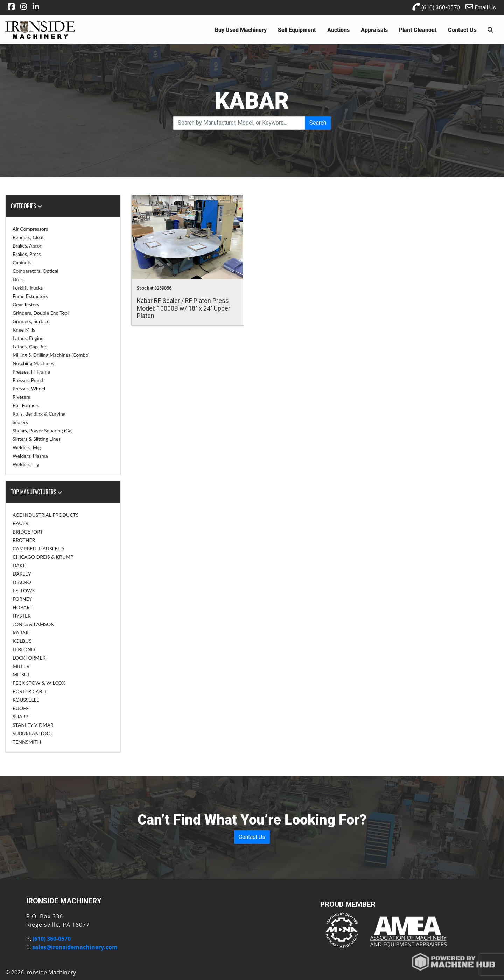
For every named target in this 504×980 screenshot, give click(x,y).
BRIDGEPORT (28, 532)
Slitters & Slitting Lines (37, 439)
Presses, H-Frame (31, 372)
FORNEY (22, 599)
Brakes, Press (27, 254)
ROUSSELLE (26, 700)
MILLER (21, 666)
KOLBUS (22, 641)
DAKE (19, 565)
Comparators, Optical (36, 271)
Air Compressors (30, 229)
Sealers (20, 422)
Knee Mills (24, 330)
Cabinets (22, 262)
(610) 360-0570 (436, 7)
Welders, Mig (27, 447)
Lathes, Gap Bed (30, 346)
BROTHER (24, 540)
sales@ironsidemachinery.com (75, 947)
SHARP (20, 717)
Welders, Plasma (30, 456)
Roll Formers (26, 405)
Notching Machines (33, 363)
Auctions (338, 30)
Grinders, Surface (31, 321)
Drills (18, 279)
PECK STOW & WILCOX (39, 683)
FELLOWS (24, 590)
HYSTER (22, 616)
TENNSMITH (27, 742)
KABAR (21, 633)
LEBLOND (24, 649)
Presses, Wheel (29, 388)
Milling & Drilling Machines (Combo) (51, 355)
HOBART (23, 607)
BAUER (20, 523)
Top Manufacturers (37, 492)
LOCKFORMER (29, 658)
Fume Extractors (30, 296)
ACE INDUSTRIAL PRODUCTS (46, 515)
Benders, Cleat (28, 237)
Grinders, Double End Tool (41, 313)
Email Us (481, 7)
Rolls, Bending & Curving (39, 414)
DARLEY (22, 574)
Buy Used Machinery (241, 30)
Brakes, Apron (27, 246)
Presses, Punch (29, 380)
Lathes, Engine (28, 338)
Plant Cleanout (418, 30)
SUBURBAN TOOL (33, 733)
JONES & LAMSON (34, 624)
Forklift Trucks (28, 288)
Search (318, 123)
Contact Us (462, 30)
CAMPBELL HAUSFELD (38, 548)
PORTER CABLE (30, 691)
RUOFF (21, 708)
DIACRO (22, 582)
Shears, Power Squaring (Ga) (43, 430)
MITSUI (21, 675)
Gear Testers (26, 304)
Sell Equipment (297, 30)
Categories (27, 206)
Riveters (21, 397)
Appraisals (374, 30)
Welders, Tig (26, 464)
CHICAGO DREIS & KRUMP (43, 557)
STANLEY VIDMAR (33, 725)
